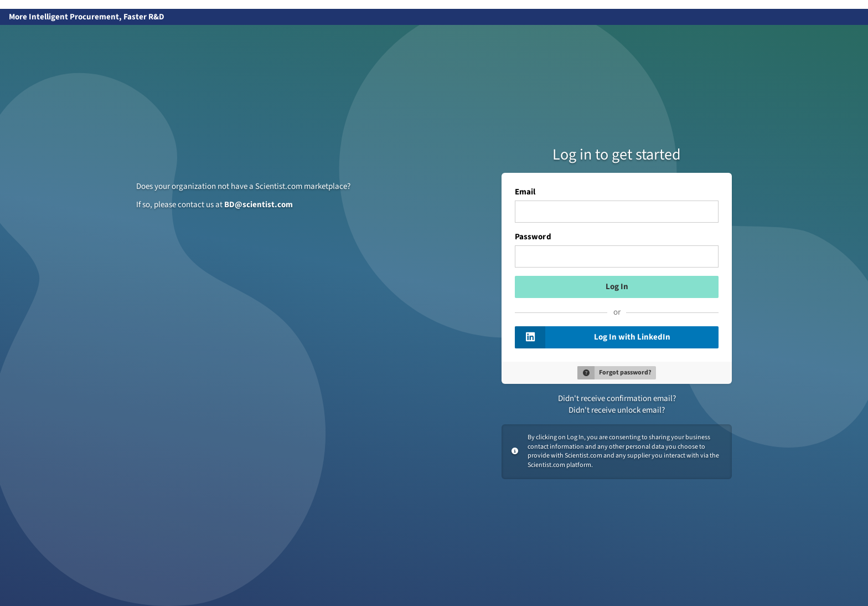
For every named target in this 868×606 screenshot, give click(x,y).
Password (533, 237)
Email (525, 192)
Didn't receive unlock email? (617, 410)
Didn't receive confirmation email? (617, 399)
